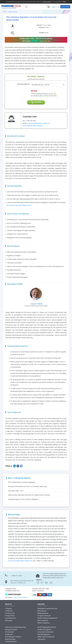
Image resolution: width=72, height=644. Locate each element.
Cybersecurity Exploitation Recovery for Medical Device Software (29, 495)
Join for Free (65, 7)
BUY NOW (36, 102)
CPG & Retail (9, 632)
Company (8, 608)
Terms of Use (10, 613)
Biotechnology (10, 639)
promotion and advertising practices (20, 205)
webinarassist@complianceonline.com (55, 576)
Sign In (55, 7)
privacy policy (47, 2)
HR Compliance (43, 620)
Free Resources (10, 618)
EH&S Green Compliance (46, 637)
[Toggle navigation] (26, 7)
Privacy (25, 597)
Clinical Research (11, 642)
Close (64, 2)
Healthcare (9, 634)
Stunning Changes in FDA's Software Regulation (23, 499)
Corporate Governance (45, 632)
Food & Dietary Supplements (47, 618)
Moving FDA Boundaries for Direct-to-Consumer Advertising (27, 486)
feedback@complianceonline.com (53, 578)
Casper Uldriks (47, 25)
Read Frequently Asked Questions (33, 126)
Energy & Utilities (11, 630)
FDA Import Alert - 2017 (16, 491)
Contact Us (9, 611)
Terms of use (17, 597)
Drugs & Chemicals (44, 616)
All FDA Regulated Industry (47, 627)
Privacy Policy (10, 616)
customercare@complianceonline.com (38, 123)
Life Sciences (42, 611)
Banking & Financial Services (47, 608)
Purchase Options (23, 84)
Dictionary (9, 620)
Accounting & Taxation (13, 637)
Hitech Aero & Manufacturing (15, 627)
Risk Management (44, 634)
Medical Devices (43, 613)
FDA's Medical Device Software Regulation (22, 482)
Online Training (13, 12)
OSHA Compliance (44, 623)
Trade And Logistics (44, 630)
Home (5, 12)
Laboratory (41, 639)
